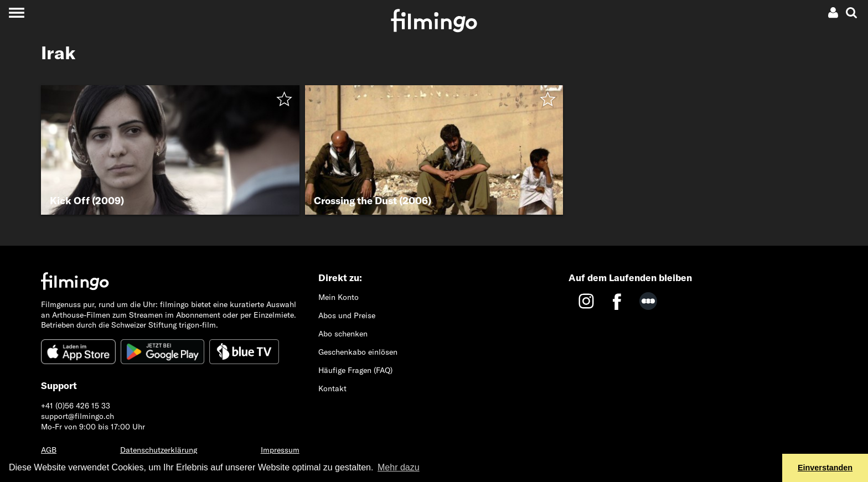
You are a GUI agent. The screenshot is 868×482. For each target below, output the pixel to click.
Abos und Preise (347, 315)
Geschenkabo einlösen (358, 352)
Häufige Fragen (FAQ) (355, 370)
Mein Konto (339, 297)
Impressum (280, 450)
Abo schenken (343, 334)
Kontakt (332, 388)
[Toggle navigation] (16, 12)
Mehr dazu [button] (399, 467)
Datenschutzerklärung (159, 450)
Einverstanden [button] (825, 468)
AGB (49, 450)
